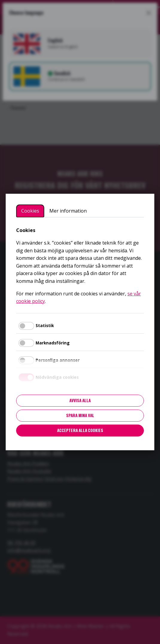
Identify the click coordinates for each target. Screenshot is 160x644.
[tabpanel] (80, 266)
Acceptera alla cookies (80, 430)
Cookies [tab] (30, 211)
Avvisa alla (80, 400)
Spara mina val (80, 415)
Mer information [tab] (68, 211)
